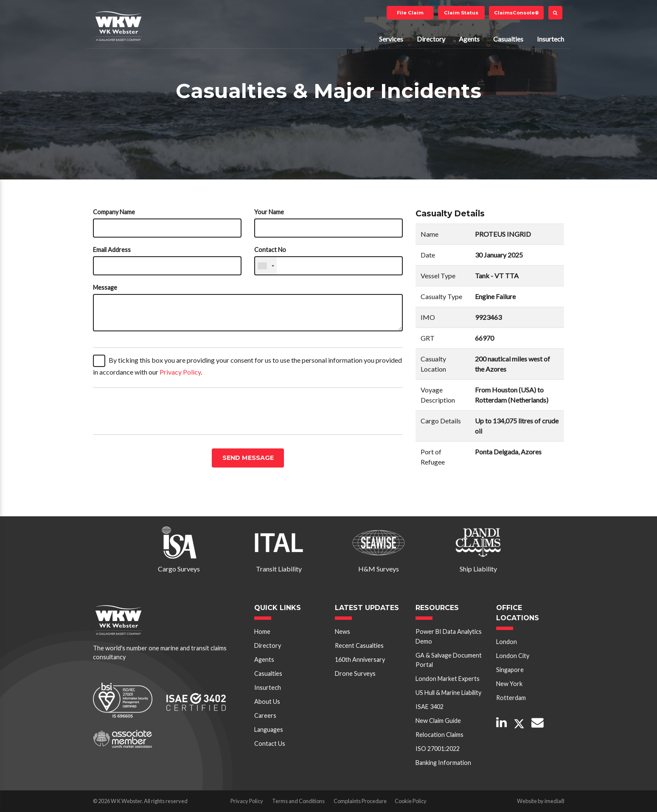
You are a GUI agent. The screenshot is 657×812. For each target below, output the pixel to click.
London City (513, 656)
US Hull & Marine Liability (448, 693)
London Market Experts (448, 679)
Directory (431, 39)
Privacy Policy (180, 372)
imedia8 (554, 801)
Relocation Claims (439, 735)
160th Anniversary (360, 659)
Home (262, 631)
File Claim (410, 13)
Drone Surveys (355, 673)
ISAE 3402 (430, 707)
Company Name (114, 212)
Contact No (270, 250)
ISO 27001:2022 (438, 749)
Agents (469, 39)
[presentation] (157, 411)
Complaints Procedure (360, 801)
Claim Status (461, 13)
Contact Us (270, 743)
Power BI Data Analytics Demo (449, 636)
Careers (265, 715)
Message (105, 287)
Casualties (508, 39)
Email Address (112, 250)
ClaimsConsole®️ (517, 13)
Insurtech (550, 39)
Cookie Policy (411, 801)
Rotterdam (511, 698)
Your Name (269, 212)
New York (509, 684)
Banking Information (443, 763)
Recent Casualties (359, 645)
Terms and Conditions (298, 801)
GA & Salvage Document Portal (449, 660)
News (343, 631)
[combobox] (266, 266)
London (507, 642)
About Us (267, 701)
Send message (248, 458)
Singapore (510, 670)
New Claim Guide (438, 721)
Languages (269, 729)
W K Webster (118, 26)
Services (391, 39)
